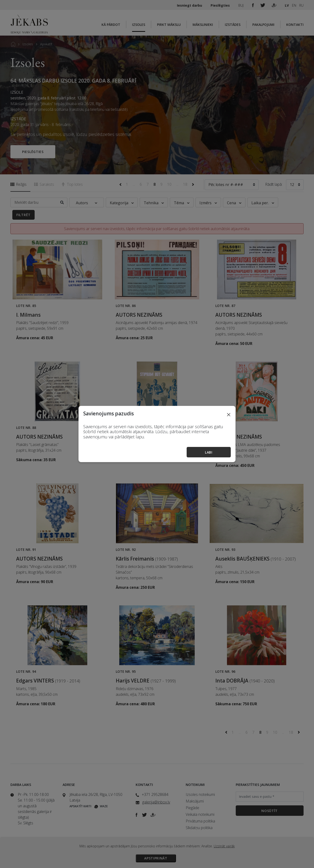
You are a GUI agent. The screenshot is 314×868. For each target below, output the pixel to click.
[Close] (229, 414)
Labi (209, 452)
